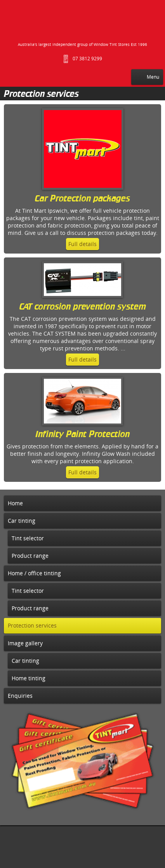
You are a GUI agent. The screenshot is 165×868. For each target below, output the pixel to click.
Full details (82, 244)
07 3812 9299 (87, 59)
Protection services (41, 94)
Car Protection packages (82, 199)
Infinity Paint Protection (82, 435)
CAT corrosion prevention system (83, 307)
